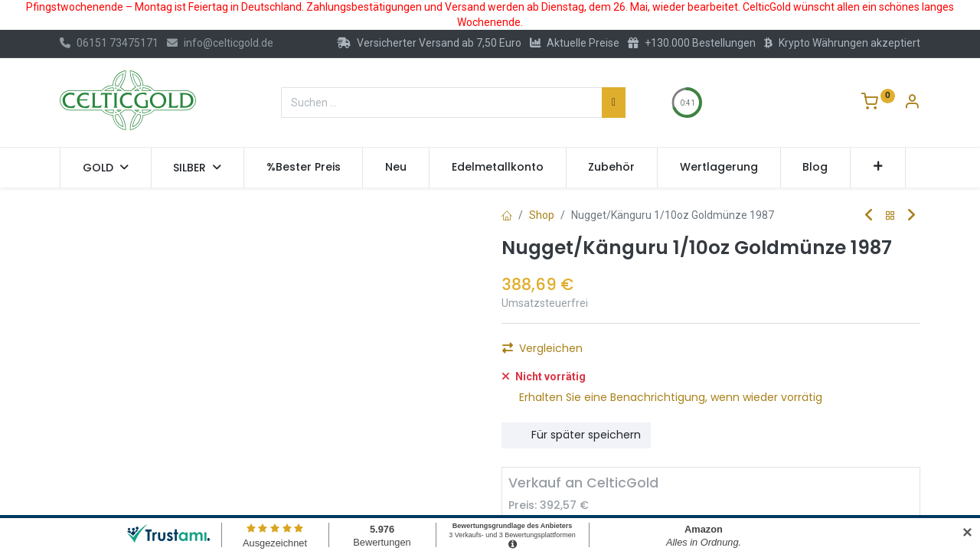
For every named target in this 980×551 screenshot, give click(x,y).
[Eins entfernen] (520, 353)
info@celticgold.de (220, 43)
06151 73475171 (109, 43)
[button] (878, 168)
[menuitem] (304, 168)
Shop (542, 215)
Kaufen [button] (673, 353)
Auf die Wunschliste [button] (563, 389)
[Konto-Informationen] (912, 103)
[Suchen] (614, 103)
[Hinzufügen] (603, 353)
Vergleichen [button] (542, 414)
